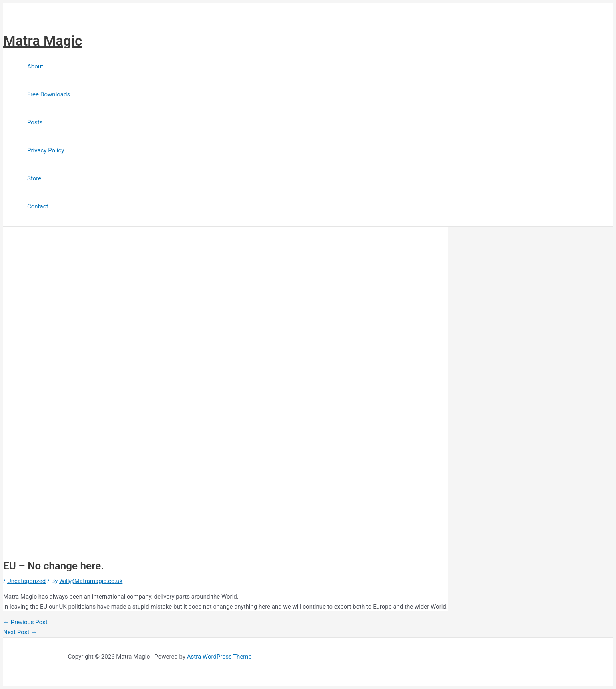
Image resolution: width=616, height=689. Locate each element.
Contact (38, 206)
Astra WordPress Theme (219, 657)
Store (34, 178)
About (35, 66)
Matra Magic (43, 41)
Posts (35, 122)
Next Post (20, 632)
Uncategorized (26, 581)
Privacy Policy (46, 150)
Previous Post (25, 622)
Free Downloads (49, 94)
